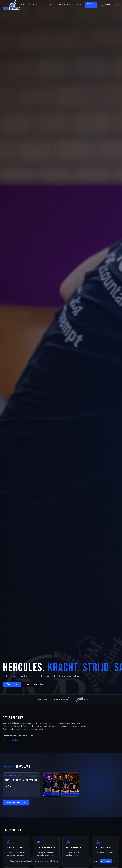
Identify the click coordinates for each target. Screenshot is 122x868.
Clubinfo (33, 5)
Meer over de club (12, 740)
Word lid (12, 684)
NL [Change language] (117, 5)
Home (22, 5)
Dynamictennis (65, 5)
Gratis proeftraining (35, 684)
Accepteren (106, 861)
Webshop (106, 5)
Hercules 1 (91, 5)
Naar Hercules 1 (16, 802)
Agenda (79, 5)
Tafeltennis (48, 5)
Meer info (93, 861)
